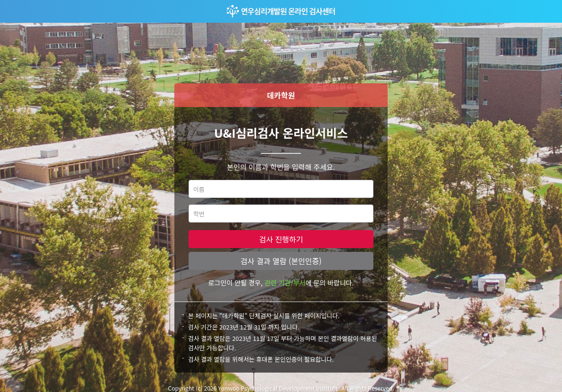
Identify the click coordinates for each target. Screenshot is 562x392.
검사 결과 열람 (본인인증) (281, 261)
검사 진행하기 (281, 239)
